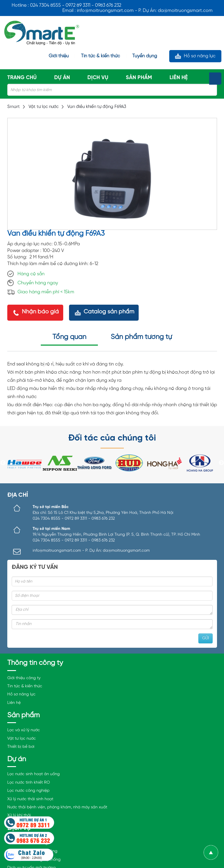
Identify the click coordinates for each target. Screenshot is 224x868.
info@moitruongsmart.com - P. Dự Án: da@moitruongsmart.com (91, 551)
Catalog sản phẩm (109, 312)
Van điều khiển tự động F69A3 (97, 107)
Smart (14, 107)
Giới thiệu (59, 56)
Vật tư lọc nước (44, 107)
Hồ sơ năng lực (200, 56)
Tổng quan (69, 337)
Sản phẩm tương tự (141, 337)
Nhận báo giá (40, 312)
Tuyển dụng (145, 56)
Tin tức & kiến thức (100, 56)
